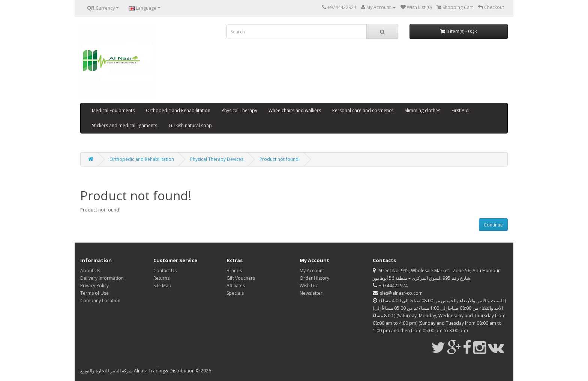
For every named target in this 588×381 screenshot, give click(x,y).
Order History (314, 278)
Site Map (162, 286)
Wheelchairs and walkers (295, 110)
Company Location (100, 301)
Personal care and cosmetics (363, 110)
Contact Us (165, 271)
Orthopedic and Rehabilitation (178, 110)
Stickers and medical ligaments (124, 125)
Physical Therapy (239, 110)
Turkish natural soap (190, 125)
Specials (235, 293)
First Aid (460, 110)
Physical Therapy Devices (217, 159)
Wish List (309, 286)
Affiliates (236, 286)
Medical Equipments (113, 110)
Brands (234, 271)
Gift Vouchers (241, 278)
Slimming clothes (422, 110)
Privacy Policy (94, 286)
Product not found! (280, 159)
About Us (90, 271)
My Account (312, 271)
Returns (161, 278)
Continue (493, 225)
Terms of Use (94, 293)
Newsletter (311, 293)
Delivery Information (102, 278)
